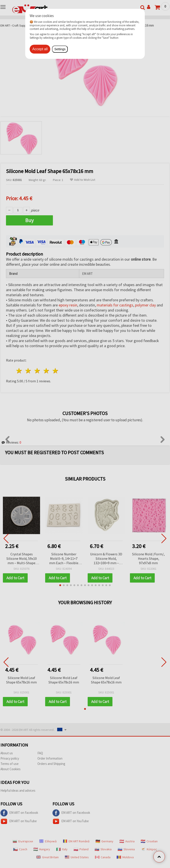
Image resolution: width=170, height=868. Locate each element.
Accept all (40, 49)
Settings (60, 49)
